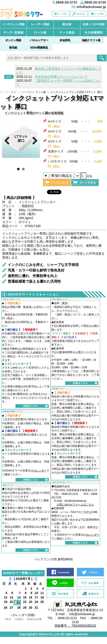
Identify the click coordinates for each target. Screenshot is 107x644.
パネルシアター (39, 40)
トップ (4, 92)
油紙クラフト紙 (91, 40)
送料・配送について (69, 315)
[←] (12, 579)
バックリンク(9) (46, 559)
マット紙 (41, 92)
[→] (34, 579)
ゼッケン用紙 (13, 40)
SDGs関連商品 (39, 48)
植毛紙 (13, 48)
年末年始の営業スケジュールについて (61, 77)
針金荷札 (65, 40)
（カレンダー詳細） (23, 615)
